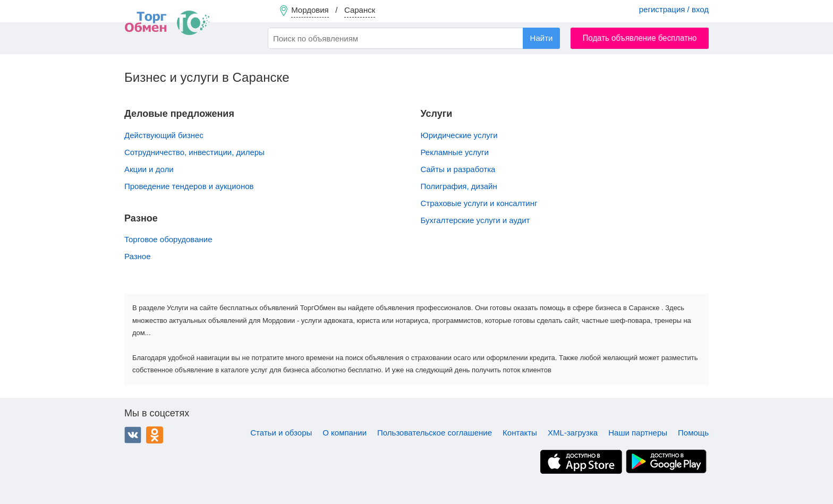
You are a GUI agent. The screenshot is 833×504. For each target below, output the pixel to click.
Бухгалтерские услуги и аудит (475, 220)
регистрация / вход (674, 9)
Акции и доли (149, 169)
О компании (345, 433)
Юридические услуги (459, 135)
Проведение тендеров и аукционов (189, 186)
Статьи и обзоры (281, 433)
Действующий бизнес (164, 135)
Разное (138, 256)
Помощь (693, 433)
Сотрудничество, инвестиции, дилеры (194, 152)
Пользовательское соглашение (435, 433)
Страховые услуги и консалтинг (479, 203)
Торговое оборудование (168, 239)
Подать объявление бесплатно (640, 38)
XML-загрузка (573, 433)
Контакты (520, 433)
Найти (542, 38)
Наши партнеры (638, 433)
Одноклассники (155, 435)
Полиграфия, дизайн (459, 186)
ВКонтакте (133, 435)
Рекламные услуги (455, 152)
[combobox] (414, 38)
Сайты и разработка (458, 169)
